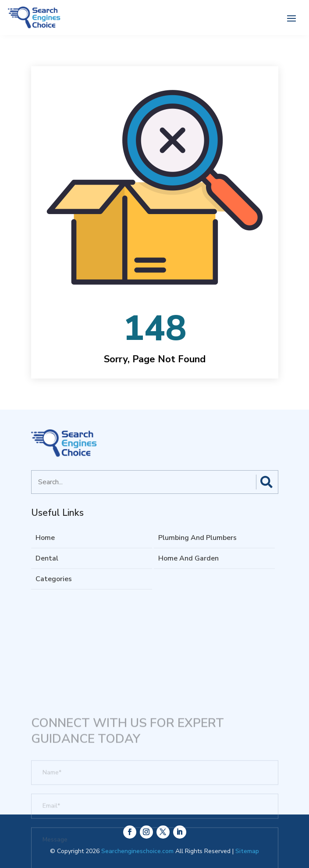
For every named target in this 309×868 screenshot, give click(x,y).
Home (45, 538)
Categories (54, 579)
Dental (47, 558)
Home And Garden (188, 558)
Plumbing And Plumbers (197, 538)
